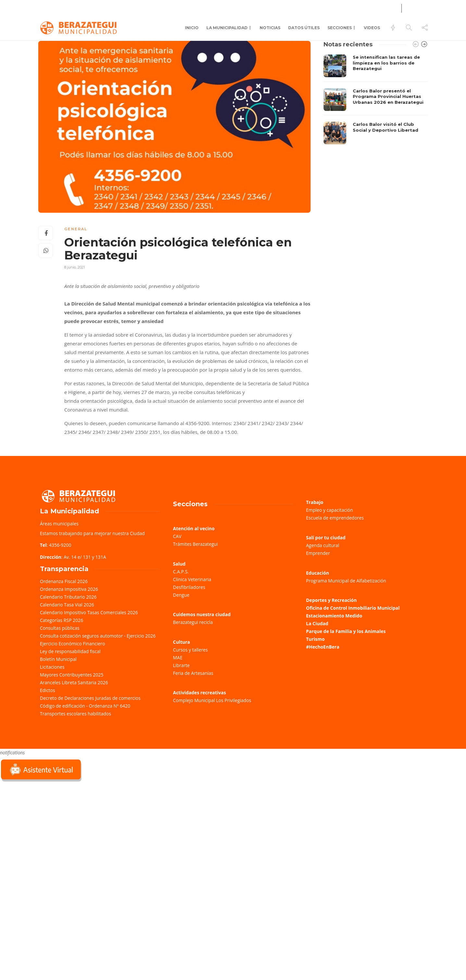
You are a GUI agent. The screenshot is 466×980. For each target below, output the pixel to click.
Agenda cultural (323, 545)
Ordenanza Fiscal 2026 (64, 581)
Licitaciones (52, 667)
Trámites (48, 7)
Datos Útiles (304, 28)
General (76, 229)
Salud (123, 7)
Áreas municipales (59, 524)
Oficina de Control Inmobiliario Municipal (353, 608)
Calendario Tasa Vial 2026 (67, 605)
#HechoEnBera (323, 647)
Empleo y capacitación (330, 510)
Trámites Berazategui (195, 544)
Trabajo (315, 502)
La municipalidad (227, 28)
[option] (376, 99)
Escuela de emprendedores (335, 518)
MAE (178, 657)
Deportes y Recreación (331, 600)
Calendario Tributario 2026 (68, 597)
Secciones (340, 28)
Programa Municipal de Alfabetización (346, 581)
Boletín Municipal (58, 659)
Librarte (181, 665)
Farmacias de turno (87, 7)
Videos (372, 28)
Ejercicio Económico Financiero (73, 644)
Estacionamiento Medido (334, 616)
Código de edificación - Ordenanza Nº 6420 (85, 706)
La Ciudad (317, 623)
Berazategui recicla (193, 622)
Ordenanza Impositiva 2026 (69, 589)
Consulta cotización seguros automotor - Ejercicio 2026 (98, 636)
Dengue (181, 595)
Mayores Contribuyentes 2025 (72, 675)
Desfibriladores (189, 587)
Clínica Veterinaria (192, 579)
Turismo (315, 639)
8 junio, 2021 (74, 267)
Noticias (270, 28)
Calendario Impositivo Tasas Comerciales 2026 (89, 612)
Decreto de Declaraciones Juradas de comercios (90, 698)
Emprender (318, 553)
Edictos (48, 690)
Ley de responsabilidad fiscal (70, 651)
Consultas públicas (60, 628)
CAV (177, 536)
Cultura (182, 642)
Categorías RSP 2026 (61, 620)
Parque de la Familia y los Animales (346, 631)
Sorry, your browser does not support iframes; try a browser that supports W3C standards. (49, 829)
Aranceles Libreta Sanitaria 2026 (74, 682)
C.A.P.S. (181, 572)
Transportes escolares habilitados (75, 714)
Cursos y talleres (190, 650)
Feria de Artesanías (193, 673)
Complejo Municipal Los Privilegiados (212, 700)
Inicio (192, 28)
